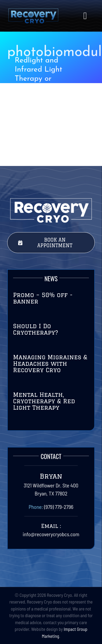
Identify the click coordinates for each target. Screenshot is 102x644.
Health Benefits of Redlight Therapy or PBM (48, 140)
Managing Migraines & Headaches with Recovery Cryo (50, 363)
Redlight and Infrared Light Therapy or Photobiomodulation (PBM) (48, 79)
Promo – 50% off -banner (43, 298)
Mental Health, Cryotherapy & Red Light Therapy (44, 401)
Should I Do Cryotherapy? (36, 329)
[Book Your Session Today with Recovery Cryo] (51, 243)
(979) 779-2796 (59, 507)
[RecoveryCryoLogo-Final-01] (33, 11)
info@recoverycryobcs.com (51, 534)
